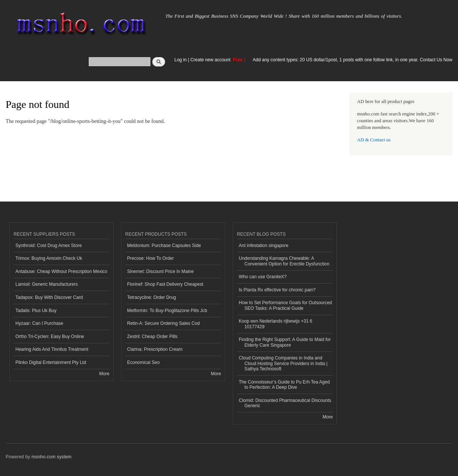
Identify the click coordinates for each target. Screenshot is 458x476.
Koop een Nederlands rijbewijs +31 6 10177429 (276, 324)
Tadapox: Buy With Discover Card (49, 297)
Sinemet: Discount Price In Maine (160, 271)
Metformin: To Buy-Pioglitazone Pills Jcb (167, 311)
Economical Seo (143, 362)
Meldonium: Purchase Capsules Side (164, 246)
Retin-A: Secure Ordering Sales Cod (163, 323)
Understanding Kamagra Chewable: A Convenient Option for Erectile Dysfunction (284, 261)
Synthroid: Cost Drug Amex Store (49, 246)
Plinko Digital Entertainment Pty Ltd (51, 362)
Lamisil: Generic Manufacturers (47, 284)
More (104, 374)
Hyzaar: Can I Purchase (39, 323)
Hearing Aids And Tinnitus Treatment (52, 349)
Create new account (211, 60)
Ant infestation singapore (264, 246)
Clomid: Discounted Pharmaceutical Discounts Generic (285, 403)
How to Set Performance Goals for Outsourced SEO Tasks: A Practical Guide (285, 305)
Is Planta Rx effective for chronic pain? (277, 290)
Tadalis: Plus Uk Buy (36, 311)
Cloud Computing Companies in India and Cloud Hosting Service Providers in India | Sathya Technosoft (283, 363)
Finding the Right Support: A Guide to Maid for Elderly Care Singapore (285, 342)
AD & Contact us (374, 140)
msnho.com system (52, 457)
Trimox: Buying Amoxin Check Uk (49, 258)
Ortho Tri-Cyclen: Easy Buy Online (50, 337)
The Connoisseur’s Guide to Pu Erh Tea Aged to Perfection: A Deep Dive (284, 385)
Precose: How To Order (150, 258)
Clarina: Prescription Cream (155, 349)
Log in (181, 60)
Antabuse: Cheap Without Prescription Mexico (61, 271)
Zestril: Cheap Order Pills (152, 337)
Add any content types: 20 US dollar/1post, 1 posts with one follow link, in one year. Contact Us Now (353, 60)
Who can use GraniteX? (263, 277)
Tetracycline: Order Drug (152, 297)
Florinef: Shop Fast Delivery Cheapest (165, 284)
